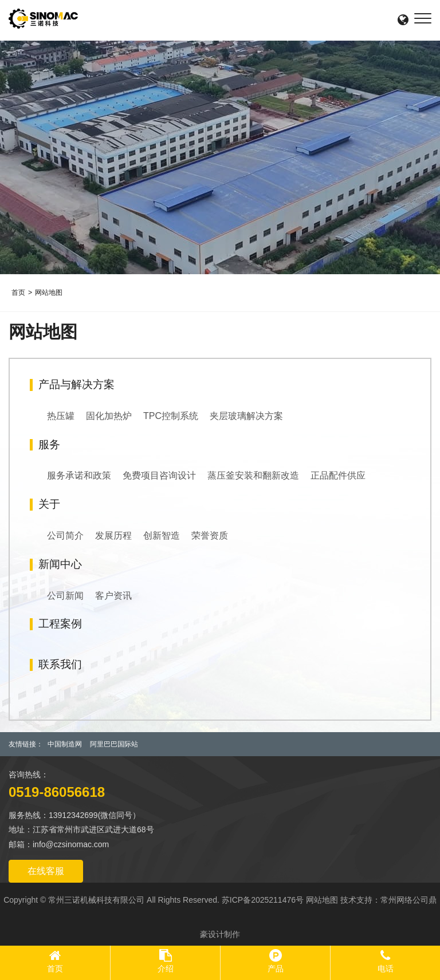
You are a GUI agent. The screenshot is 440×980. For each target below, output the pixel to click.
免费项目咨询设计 (159, 475)
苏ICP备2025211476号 (263, 900)
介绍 (166, 969)
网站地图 (49, 293)
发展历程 (113, 536)
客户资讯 (113, 596)
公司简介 (65, 536)
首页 (18, 293)
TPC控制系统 (171, 416)
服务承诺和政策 (79, 475)
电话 (386, 969)
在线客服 (46, 871)
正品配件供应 (338, 475)
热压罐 (61, 416)
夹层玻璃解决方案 (246, 416)
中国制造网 (65, 744)
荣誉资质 (210, 536)
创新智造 (162, 536)
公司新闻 (65, 596)
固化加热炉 (109, 416)
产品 (276, 969)
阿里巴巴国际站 (114, 744)
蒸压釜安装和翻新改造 (253, 475)
